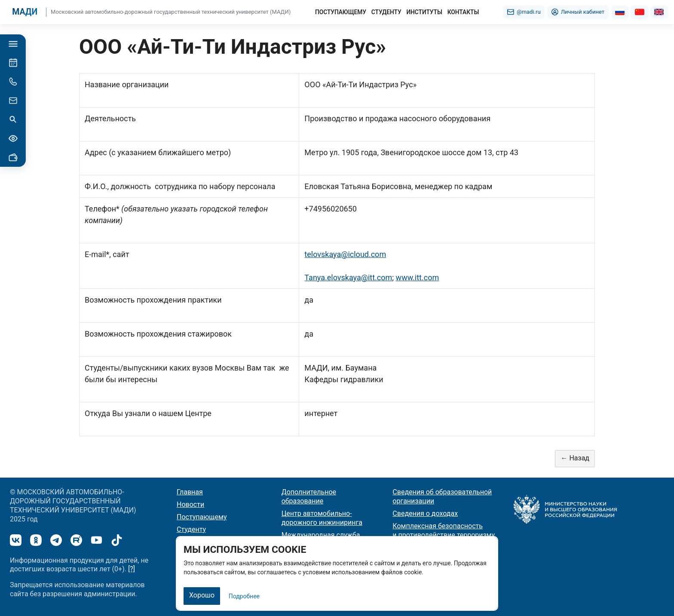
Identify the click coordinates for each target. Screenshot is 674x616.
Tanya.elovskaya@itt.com (348, 277)
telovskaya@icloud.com (345, 254)
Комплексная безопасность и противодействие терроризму (444, 530)
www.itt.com (418, 277)
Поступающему (202, 517)
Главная (190, 492)
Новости (190, 504)
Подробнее (244, 596)
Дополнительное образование (309, 496)
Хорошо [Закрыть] (202, 595)
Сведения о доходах (425, 513)
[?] (132, 569)
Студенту (191, 529)
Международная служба (321, 535)
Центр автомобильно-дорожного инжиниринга (322, 518)
